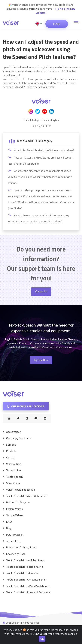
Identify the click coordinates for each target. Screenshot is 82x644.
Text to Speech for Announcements (26, 579)
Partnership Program (18, 502)
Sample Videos (15, 515)
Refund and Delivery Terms (21, 547)
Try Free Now (41, 360)
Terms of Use (14, 541)
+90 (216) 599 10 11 (41, 126)
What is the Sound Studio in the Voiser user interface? (41, 150)
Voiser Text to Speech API (20, 490)
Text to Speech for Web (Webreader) (27, 496)
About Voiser (13, 432)
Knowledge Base (16, 554)
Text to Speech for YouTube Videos (25, 560)
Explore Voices (14, 509)
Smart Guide (13, 483)
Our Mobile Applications (26, 406)
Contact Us (41, 291)
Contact (10, 457)
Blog (9, 528)
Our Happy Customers (18, 438)
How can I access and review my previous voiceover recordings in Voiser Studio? (40, 161)
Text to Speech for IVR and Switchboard (28, 586)
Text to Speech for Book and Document (28, 592)
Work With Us (14, 464)
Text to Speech (14, 477)
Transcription (14, 470)
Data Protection (15, 534)
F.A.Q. (9, 522)
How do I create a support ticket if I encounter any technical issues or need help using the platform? (38, 218)
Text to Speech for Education (22, 573)
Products (11, 451)
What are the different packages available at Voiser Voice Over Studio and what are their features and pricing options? (40, 177)
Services (11, 445)
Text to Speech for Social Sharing (24, 567)
